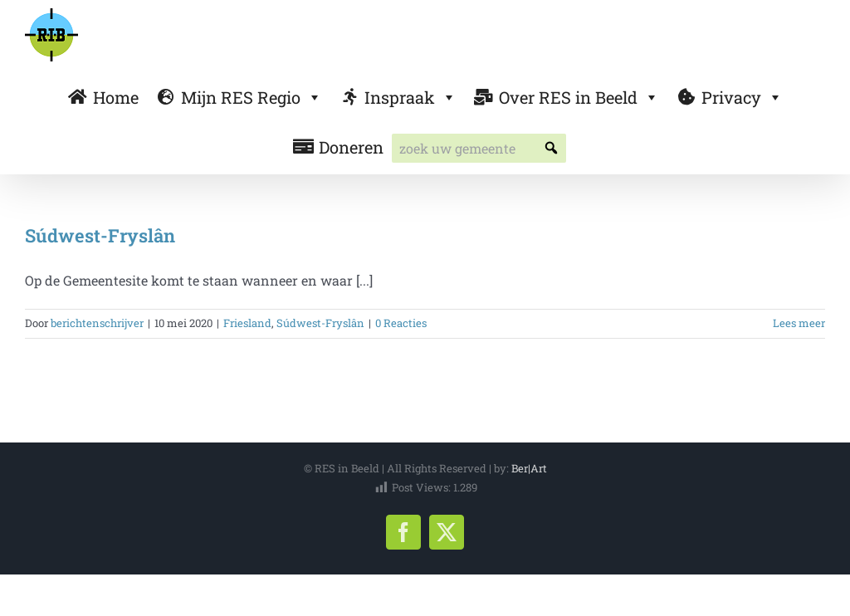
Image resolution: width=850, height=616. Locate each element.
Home (116, 97)
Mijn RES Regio (252, 97)
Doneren (351, 147)
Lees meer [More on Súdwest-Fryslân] (799, 323)
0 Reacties (401, 323)
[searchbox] (479, 148)
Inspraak (410, 97)
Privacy (742, 97)
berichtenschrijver (97, 323)
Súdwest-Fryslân (100, 235)
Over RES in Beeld (579, 97)
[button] (552, 148)
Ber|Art (529, 468)
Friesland (247, 323)
